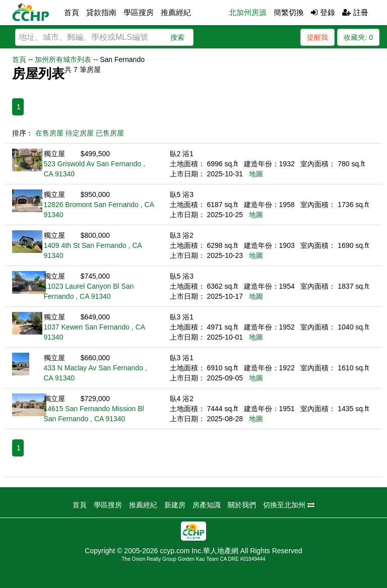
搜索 (177, 37)
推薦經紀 (176, 12)
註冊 (355, 12)
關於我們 (242, 505)
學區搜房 (139, 12)
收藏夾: (358, 37)
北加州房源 (248, 12)
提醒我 (317, 37)
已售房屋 (110, 133)
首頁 (72, 12)
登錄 (323, 12)
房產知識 (207, 505)
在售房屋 (49, 133)
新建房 (175, 505)
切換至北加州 (289, 505)
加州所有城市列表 (63, 59)
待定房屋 (80, 133)
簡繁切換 (289, 12)
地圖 (256, 174)
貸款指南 (101, 12)
